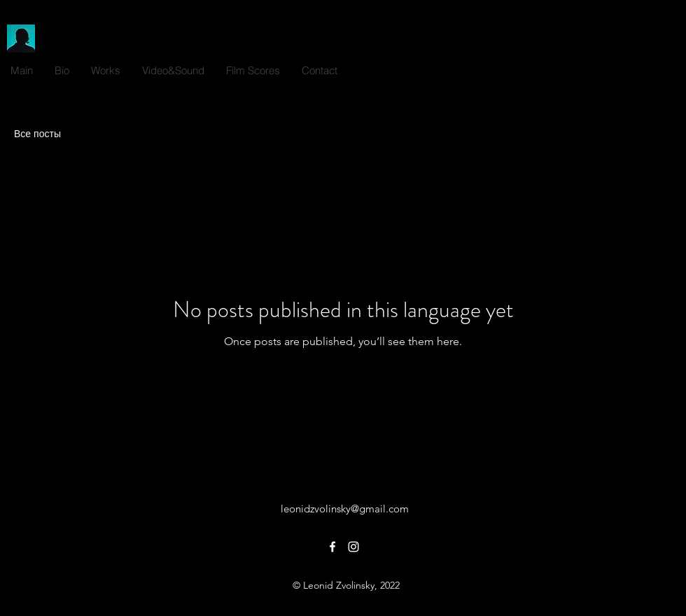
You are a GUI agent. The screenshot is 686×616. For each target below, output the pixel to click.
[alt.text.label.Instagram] (672, 67)
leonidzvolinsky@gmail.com (345, 509)
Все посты (37, 134)
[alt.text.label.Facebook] (651, 67)
